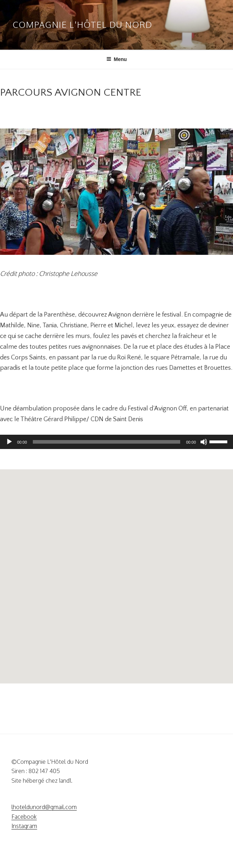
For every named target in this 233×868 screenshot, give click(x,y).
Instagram (24, 826)
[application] (116, 442)
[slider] (107, 442)
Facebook (24, 817)
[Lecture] (9, 442)
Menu (117, 59)
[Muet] (204, 442)
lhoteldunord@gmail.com (44, 807)
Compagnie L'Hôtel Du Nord (83, 24)
